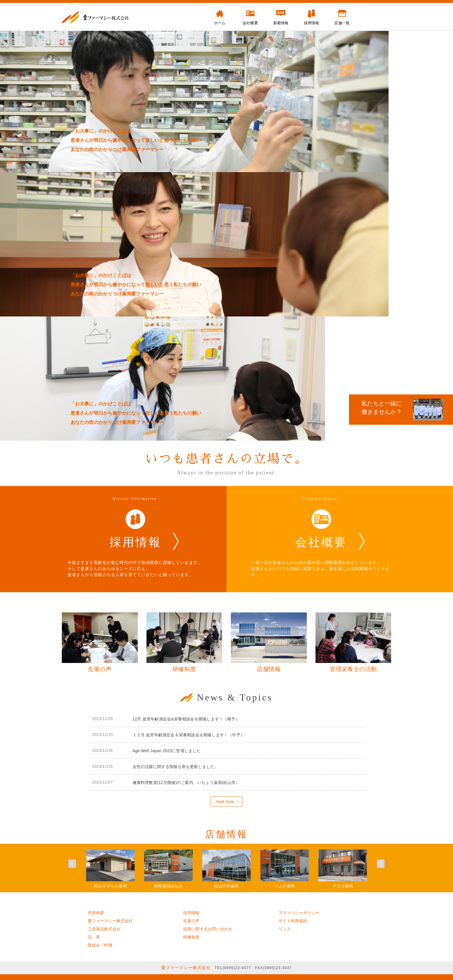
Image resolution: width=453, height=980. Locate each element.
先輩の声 (191, 921)
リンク (285, 929)
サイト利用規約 (293, 921)
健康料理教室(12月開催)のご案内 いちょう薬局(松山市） (186, 782)
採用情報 (191, 913)
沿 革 (94, 937)
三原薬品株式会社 (104, 929)
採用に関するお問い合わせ (208, 929)
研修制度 (191, 937)
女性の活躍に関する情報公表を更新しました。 (176, 767)
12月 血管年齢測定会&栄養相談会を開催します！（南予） (186, 719)
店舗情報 (226, 834)
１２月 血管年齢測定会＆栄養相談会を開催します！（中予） (189, 735)
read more (225, 802)
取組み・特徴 (100, 945)
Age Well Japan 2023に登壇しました (167, 751)
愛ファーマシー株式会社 (110, 921)
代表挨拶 (96, 913)
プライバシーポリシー (299, 913)
